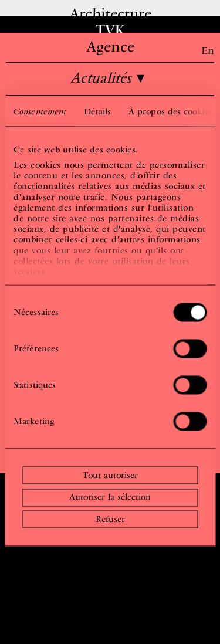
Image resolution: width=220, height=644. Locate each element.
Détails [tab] (97, 111)
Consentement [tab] (40, 111)
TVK (110, 30)
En (208, 50)
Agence (110, 46)
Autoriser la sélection (110, 497)
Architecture (110, 13)
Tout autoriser (110, 475)
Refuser (110, 519)
